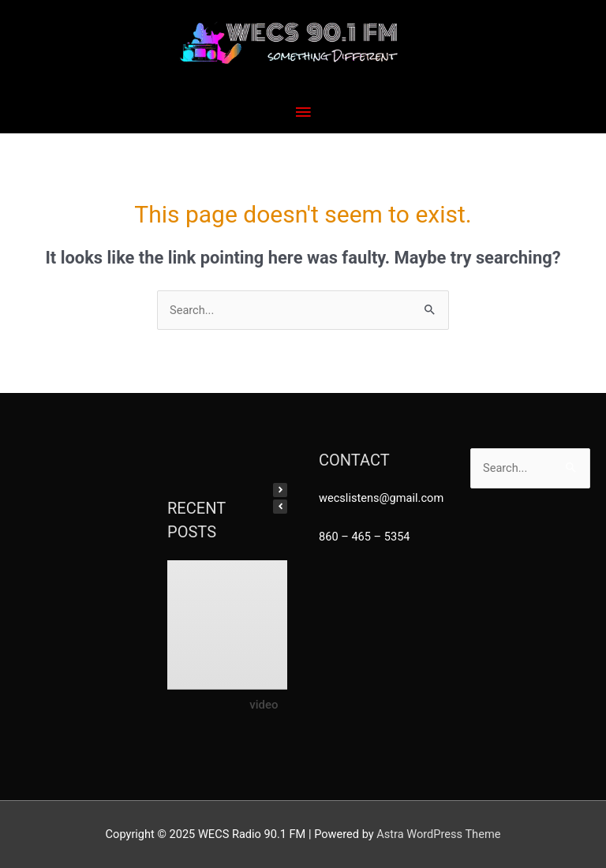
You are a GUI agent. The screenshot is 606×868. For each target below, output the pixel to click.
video (264, 704)
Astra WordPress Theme (438, 834)
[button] (280, 490)
